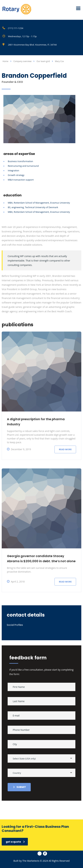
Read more (65, 449)
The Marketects (31, 861)
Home (5, 61)
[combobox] (41, 758)
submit (20, 787)
